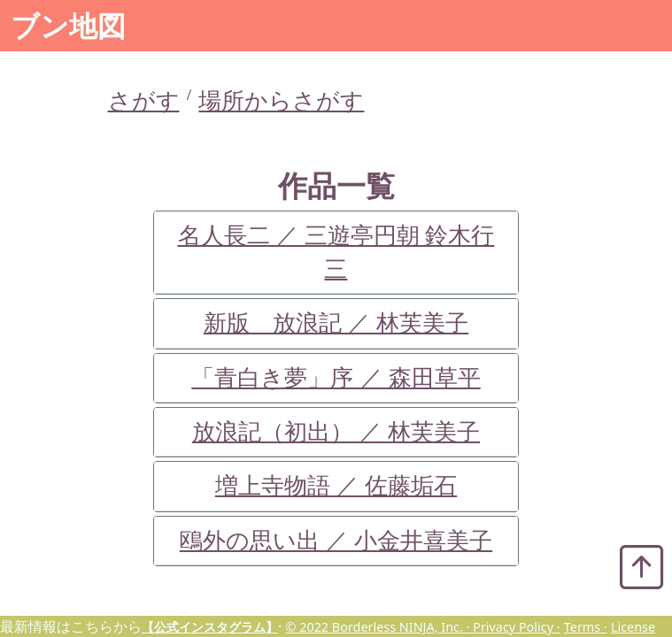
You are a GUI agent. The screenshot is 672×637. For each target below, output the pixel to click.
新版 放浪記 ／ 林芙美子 (336, 322)
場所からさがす (281, 100)
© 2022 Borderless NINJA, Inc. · (379, 627)
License (633, 627)
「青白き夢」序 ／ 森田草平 (336, 377)
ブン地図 (68, 25)
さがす (144, 100)
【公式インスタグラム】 (210, 627)
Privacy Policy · (516, 627)
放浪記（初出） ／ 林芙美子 (336, 431)
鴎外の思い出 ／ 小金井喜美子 (336, 540)
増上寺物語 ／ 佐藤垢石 (336, 485)
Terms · (586, 627)
